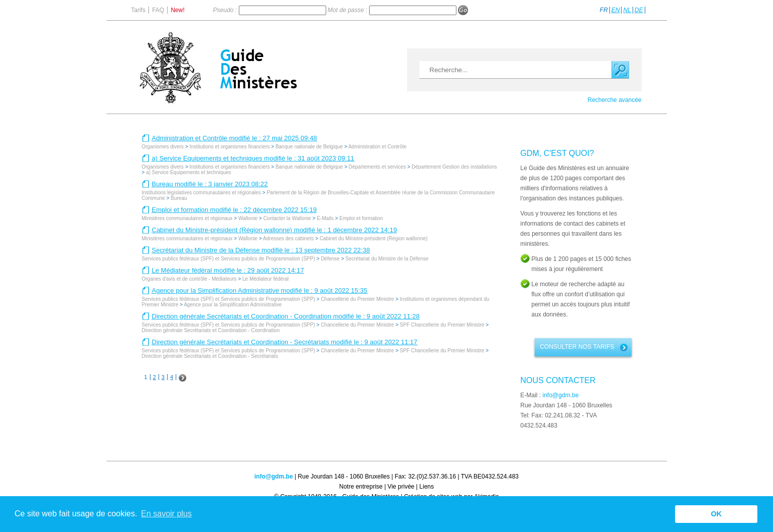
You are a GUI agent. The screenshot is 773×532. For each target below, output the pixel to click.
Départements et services (377, 167)
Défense (330, 259)
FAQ (158, 10)
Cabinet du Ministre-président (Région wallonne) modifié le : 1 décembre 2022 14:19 (275, 230)
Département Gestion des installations (454, 167)
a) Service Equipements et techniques (188, 172)
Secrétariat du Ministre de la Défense (387, 259)
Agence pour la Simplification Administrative (233, 305)
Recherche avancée (615, 100)
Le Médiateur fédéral (266, 279)
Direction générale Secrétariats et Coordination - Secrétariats (210, 356)
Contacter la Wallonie (287, 218)
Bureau (179, 198)
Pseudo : (226, 10)
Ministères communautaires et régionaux (187, 218)
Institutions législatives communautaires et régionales (201, 193)
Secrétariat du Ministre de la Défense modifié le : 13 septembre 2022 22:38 (261, 250)
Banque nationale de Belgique (310, 147)
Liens (427, 487)
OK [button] (716, 514)
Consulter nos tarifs (577, 347)
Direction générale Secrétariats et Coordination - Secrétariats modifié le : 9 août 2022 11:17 (285, 342)
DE (639, 10)
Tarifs (139, 10)
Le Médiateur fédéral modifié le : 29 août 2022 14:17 (228, 270)
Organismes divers (163, 147)
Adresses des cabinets (289, 238)
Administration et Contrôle (377, 147)
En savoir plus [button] (166, 514)
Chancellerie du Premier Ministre (357, 299)
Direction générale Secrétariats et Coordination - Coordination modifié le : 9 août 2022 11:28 (286, 316)
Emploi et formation (361, 218)
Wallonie (248, 218)
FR (604, 10)
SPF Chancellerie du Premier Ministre (442, 325)
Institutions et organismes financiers (229, 147)
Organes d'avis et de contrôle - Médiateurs (189, 279)
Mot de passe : (348, 10)
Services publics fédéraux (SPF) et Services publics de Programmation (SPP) (228, 259)
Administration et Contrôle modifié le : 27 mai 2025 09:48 (235, 138)
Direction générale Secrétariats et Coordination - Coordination (211, 330)
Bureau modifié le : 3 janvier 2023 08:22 (210, 184)
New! (177, 10)
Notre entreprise (361, 487)
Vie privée (401, 487)
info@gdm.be (561, 395)
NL (627, 10)
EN (616, 10)
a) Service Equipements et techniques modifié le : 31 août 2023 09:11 (253, 158)
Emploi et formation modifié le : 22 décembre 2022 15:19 (235, 210)
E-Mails (325, 218)
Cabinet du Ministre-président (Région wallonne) (374, 238)
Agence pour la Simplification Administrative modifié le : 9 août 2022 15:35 (260, 290)
